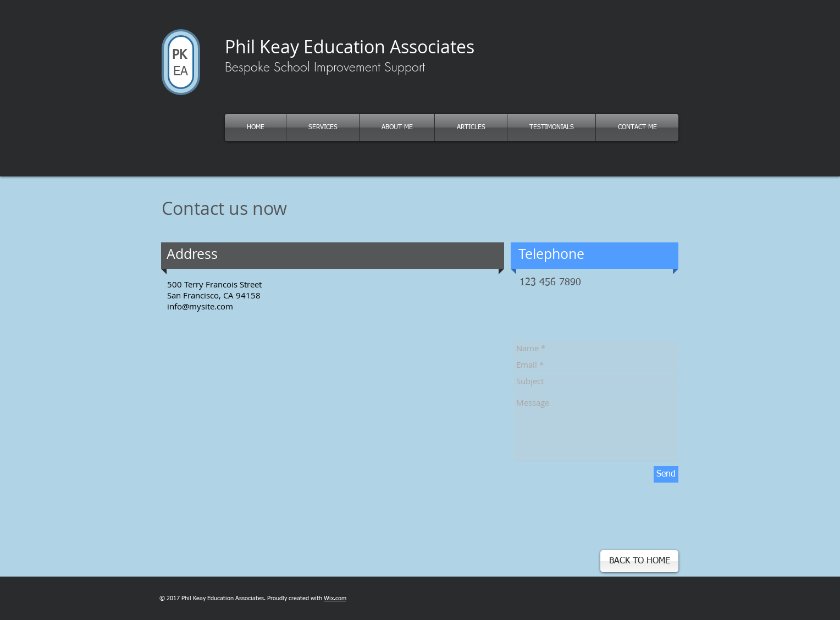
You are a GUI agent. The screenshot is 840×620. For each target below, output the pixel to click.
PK (178, 55)
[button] (471, 128)
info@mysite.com (200, 306)
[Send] (666, 474)
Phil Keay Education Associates (350, 46)
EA (181, 72)
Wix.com (335, 598)
